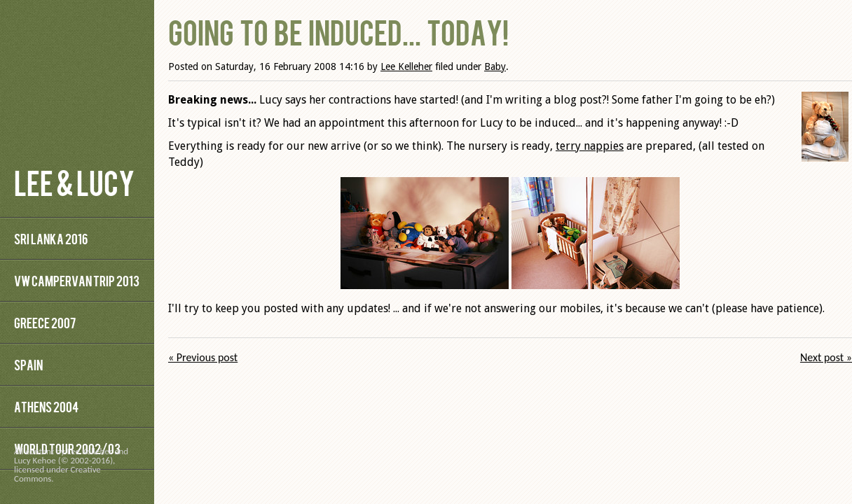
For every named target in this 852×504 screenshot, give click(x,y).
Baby (495, 66)
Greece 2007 (45, 322)
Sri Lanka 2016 (51, 238)
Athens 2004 (46, 406)
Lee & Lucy (74, 182)
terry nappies (590, 146)
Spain (28, 364)
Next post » (826, 357)
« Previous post (203, 357)
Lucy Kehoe (35, 460)
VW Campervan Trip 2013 (77, 280)
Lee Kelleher (406, 66)
